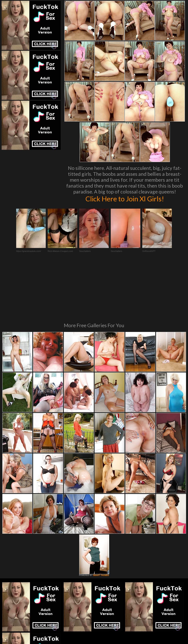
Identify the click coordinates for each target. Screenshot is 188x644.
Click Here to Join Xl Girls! (125, 199)
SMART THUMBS (101, 522)
